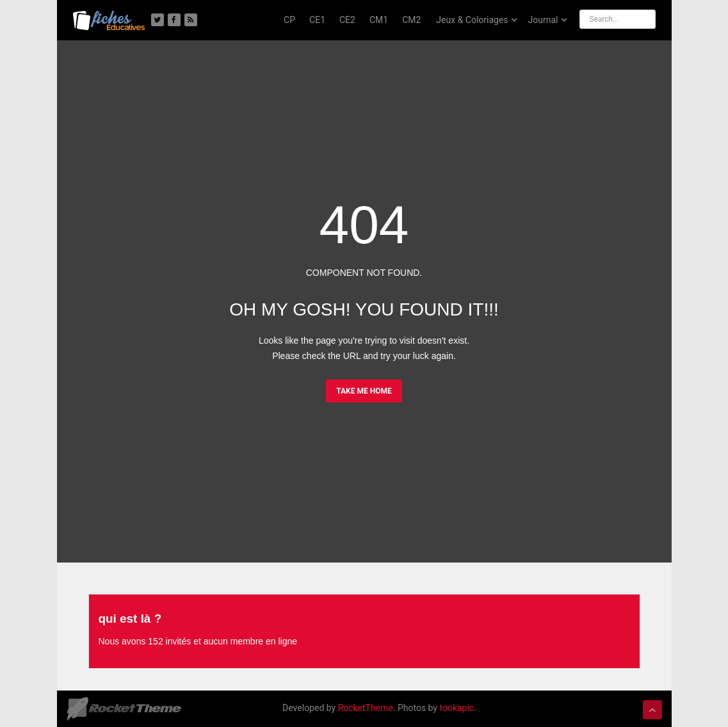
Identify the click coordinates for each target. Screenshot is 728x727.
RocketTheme (366, 707)
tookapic (457, 707)
